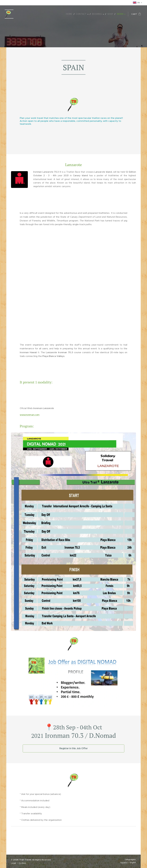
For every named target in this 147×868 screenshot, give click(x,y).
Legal (14, 863)
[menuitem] (71, 14)
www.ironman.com (30, 415)
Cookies (22, 863)
